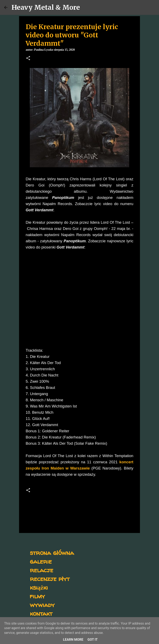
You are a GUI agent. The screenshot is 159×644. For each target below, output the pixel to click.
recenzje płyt (50, 579)
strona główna (52, 553)
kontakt (41, 613)
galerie (41, 561)
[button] (28, 59)
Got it (92, 640)
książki (39, 587)
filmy (37, 596)
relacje (42, 570)
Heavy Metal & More (46, 7)
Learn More (73, 640)
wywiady (42, 605)
